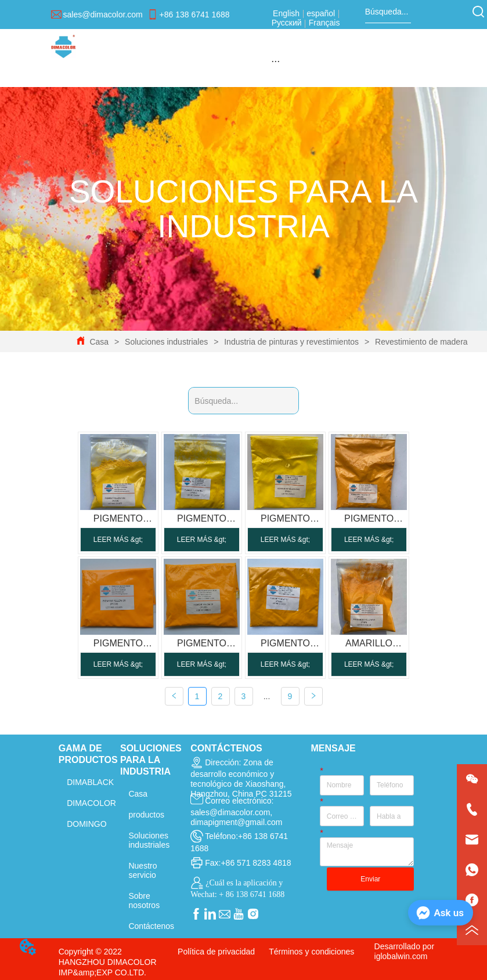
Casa (99, 342)
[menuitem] (275, 61)
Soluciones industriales (166, 342)
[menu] (275, 61)
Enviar (370, 879)
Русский (288, 23)
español (321, 13)
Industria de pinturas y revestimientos (291, 342)
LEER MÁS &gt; (118, 540)
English (287, 13)
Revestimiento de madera (420, 342)
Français (323, 23)
